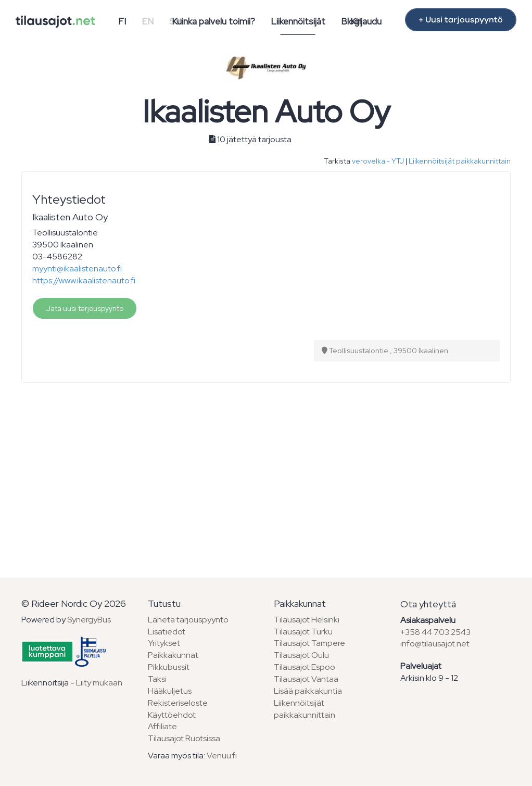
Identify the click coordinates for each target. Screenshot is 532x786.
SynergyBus (89, 620)
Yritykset (164, 643)
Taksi (157, 679)
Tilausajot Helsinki (307, 620)
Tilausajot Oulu (301, 655)
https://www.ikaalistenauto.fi (84, 280)
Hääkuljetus (170, 691)
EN (148, 21)
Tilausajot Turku (303, 632)
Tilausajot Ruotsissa (184, 738)
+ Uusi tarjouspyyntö (461, 20)
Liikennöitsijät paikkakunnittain (460, 161)
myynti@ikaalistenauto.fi (77, 269)
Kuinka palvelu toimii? (213, 21)
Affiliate (162, 726)
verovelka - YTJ (378, 161)
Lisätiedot (167, 632)
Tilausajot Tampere (309, 643)
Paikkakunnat (173, 655)
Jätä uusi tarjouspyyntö (85, 308)
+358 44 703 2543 (435, 632)
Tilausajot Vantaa (306, 679)
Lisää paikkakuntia (308, 691)
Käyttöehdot (172, 715)
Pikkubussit (169, 667)
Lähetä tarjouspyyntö (188, 620)
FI (122, 21)
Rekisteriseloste (178, 703)
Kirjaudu (366, 21)
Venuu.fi (222, 756)
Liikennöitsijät (298, 21)
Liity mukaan (99, 683)
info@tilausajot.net (435, 644)
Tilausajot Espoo (305, 667)
